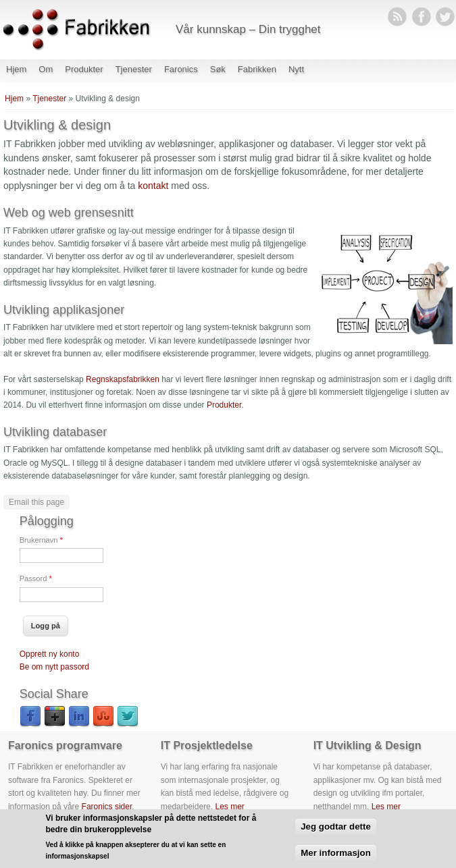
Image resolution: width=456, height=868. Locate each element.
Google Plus (55, 717)
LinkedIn (79, 717)
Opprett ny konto (50, 654)
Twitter (128, 717)
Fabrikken (257, 69)
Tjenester (134, 69)
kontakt (153, 186)
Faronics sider (107, 807)
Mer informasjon (336, 858)
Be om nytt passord (54, 667)
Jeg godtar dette (336, 833)
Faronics (181, 69)
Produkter (84, 69)
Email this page (36, 502)
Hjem (16, 69)
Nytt (296, 69)
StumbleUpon (103, 717)
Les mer (229, 807)
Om (46, 69)
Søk (218, 69)
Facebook (30, 717)
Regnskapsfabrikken (123, 379)
